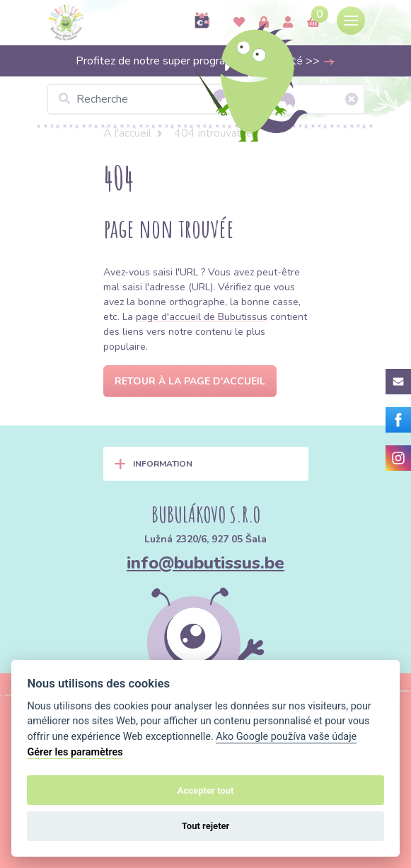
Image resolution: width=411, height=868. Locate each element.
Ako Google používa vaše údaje (286, 737)
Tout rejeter (206, 826)
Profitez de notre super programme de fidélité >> (205, 61)
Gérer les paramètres (75, 752)
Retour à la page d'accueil (190, 381)
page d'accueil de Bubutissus (202, 317)
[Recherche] (206, 99)
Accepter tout (206, 790)
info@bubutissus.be (205, 563)
